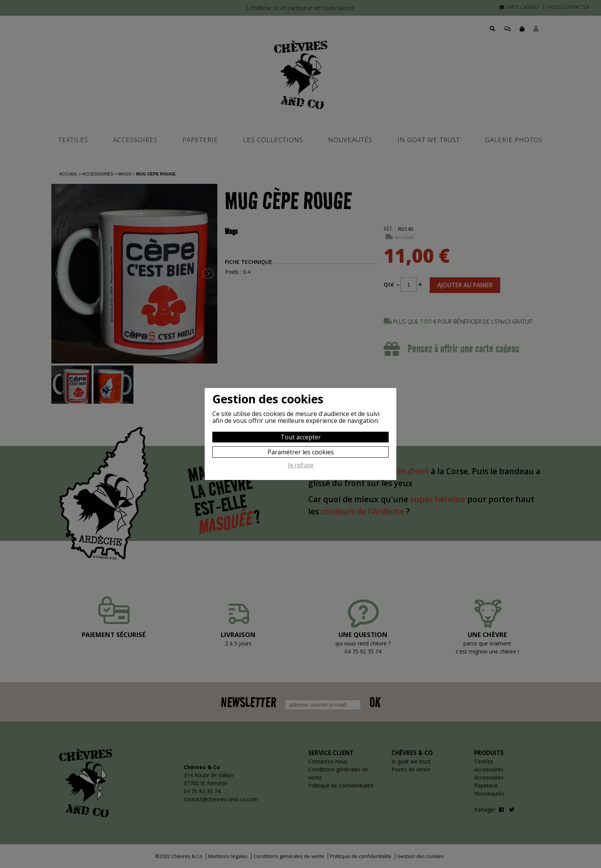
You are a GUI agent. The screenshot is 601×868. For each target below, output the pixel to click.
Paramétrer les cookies (301, 452)
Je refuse (301, 465)
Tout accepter (301, 437)
